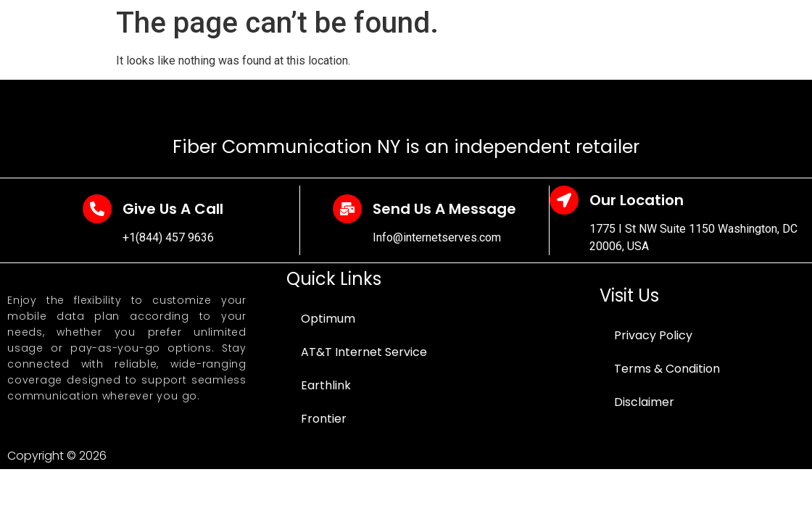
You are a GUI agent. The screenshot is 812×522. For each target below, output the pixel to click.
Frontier (324, 419)
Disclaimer (644, 402)
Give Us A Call (173, 209)
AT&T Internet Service (364, 352)
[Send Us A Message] (347, 209)
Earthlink (326, 385)
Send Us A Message (444, 209)
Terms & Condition (667, 369)
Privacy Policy (653, 335)
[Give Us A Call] (97, 209)
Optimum (328, 319)
